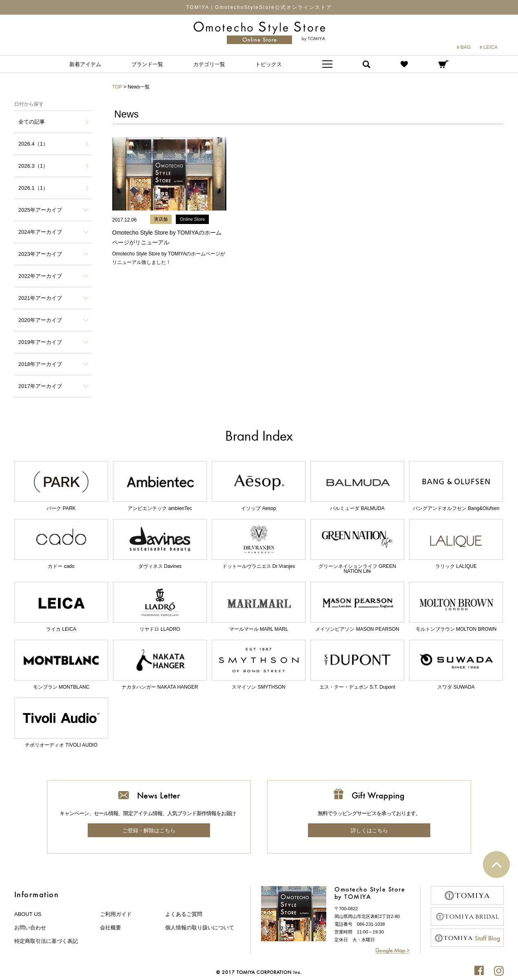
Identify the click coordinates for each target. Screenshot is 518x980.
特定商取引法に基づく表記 (46, 941)
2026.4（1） (33, 144)
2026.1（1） (33, 188)
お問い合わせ (30, 928)
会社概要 (111, 928)
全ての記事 (32, 122)
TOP (117, 87)
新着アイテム (85, 64)
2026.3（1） (33, 166)
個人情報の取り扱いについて (200, 928)
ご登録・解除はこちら (149, 830)
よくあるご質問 (184, 914)
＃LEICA (488, 47)
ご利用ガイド (116, 914)
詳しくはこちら (369, 830)
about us (28, 914)
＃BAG (463, 47)
